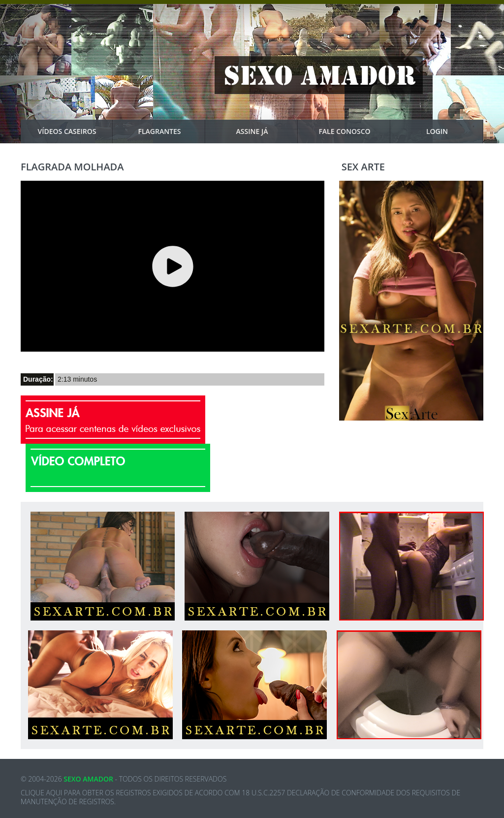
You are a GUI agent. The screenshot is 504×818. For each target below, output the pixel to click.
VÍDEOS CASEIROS (76, 131)
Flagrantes (172, 131)
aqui (54, 793)
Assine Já (267, 131)
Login (455, 131)
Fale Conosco (355, 131)
